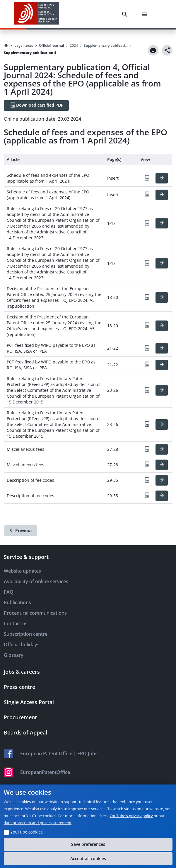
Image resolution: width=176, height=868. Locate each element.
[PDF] (147, 178)
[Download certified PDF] (36, 105)
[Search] (126, 14)
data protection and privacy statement (38, 823)
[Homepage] (6, 46)
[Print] (153, 50)
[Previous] (21, 531)
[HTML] (162, 178)
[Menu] (146, 14)
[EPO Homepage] (37, 14)
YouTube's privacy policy (131, 816)
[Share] (167, 50)
